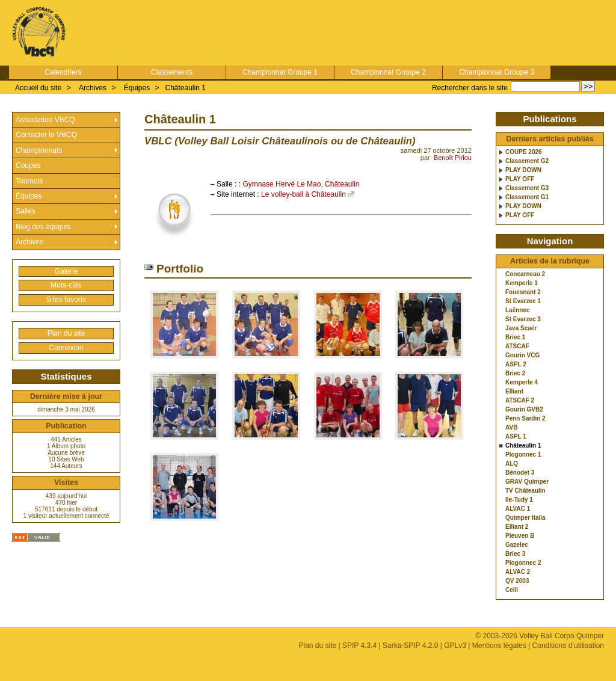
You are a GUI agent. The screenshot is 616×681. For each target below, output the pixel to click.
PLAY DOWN (523, 170)
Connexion (66, 348)
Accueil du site (38, 88)
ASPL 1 (516, 437)
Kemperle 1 (522, 283)
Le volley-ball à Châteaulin (303, 194)
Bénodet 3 (520, 473)
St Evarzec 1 (523, 301)
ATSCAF (517, 347)
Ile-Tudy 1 (519, 500)
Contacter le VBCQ (46, 135)
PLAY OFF (520, 179)
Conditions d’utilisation (568, 646)
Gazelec (517, 545)
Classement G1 (527, 197)
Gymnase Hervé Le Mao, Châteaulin (301, 184)
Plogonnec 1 (523, 455)
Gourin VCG (522, 356)
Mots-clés (66, 285)
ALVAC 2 (518, 572)
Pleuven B (520, 536)
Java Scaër (521, 328)
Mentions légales (499, 646)
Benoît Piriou (453, 158)
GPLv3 (455, 646)
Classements (172, 72)
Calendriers (63, 72)
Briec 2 (515, 374)
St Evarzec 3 (523, 319)
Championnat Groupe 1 (280, 72)
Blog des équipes (43, 227)
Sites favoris (66, 300)
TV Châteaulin (525, 491)
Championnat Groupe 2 (388, 72)
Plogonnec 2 (523, 563)
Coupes (28, 165)
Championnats (39, 150)
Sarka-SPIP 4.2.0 (411, 646)
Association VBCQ (45, 120)
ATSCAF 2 (520, 401)
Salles (26, 211)
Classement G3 (527, 188)
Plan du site (66, 333)
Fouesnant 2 (523, 292)
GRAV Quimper (527, 482)
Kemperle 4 (522, 383)
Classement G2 (527, 161)
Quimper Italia (525, 518)
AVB (511, 428)
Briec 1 (515, 337)
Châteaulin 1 (185, 88)
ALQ (512, 464)
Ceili (512, 590)
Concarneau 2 (525, 274)
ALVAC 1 (518, 509)
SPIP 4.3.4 (359, 646)
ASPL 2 (516, 365)
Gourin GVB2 (524, 410)
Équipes (137, 88)
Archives (93, 88)
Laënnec (518, 310)
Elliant (514, 392)
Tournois (29, 181)
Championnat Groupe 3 (497, 72)
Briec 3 (515, 554)
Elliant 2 (517, 527)
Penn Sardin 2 (525, 419)
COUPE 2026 (524, 152)
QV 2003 (517, 581)
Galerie (66, 271)
